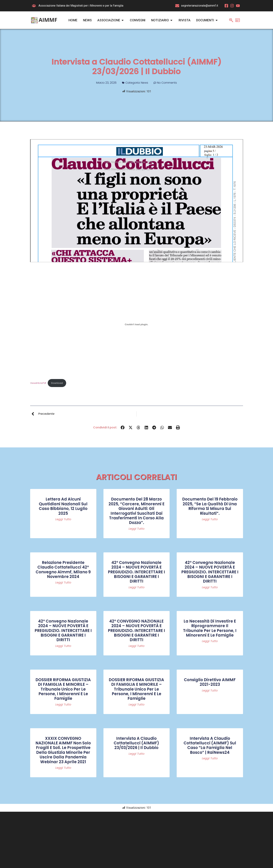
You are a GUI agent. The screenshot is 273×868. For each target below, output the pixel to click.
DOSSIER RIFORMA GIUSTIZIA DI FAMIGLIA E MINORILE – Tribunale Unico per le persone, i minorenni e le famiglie (63, 689)
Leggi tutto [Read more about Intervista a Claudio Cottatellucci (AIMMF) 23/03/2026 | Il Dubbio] (136, 754)
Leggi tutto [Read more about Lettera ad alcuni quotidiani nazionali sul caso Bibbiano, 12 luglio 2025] (63, 519)
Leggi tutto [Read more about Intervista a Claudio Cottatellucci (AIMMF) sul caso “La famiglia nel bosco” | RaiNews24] (210, 758)
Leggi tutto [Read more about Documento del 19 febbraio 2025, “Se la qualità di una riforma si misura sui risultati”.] (210, 519)
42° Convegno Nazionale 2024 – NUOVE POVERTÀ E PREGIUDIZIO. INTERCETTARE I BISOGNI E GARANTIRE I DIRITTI (136, 572)
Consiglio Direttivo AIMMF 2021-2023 (210, 682)
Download (57, 383)
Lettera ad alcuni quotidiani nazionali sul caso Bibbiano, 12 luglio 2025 (63, 506)
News (144, 83)
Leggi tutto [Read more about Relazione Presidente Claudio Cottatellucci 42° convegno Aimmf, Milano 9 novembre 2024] (63, 583)
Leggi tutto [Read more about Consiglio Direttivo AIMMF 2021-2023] (210, 691)
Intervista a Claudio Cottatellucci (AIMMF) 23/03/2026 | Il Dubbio (136, 743)
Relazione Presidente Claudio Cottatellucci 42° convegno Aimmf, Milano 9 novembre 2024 (63, 570)
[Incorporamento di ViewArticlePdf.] (137, 324)
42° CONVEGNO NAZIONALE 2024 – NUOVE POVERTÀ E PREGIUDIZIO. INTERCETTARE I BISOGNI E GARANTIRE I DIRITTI (136, 631)
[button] (123, 427)
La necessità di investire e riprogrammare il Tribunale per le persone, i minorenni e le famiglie (210, 628)
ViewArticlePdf (38, 383)
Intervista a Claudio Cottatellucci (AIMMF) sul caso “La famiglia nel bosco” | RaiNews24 (210, 745)
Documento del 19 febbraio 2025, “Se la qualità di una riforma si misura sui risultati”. (210, 506)
